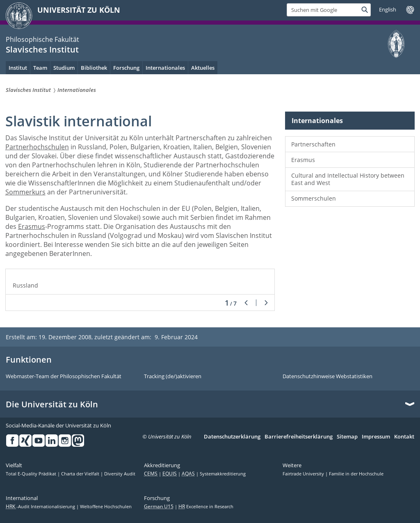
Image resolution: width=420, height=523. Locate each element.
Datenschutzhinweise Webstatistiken (328, 377)
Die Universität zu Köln (52, 404)
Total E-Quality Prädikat (32, 474)
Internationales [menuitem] (165, 68)
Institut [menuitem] (18, 68)
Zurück (246, 303)
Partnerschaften (313, 144)
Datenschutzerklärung (232, 437)
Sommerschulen (314, 198)
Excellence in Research (206, 507)
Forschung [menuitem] (126, 68)
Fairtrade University (304, 474)
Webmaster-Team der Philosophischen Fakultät (64, 377)
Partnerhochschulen (37, 147)
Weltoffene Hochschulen (106, 507)
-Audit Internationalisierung (41, 507)
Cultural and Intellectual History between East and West (348, 179)
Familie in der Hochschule (356, 474)
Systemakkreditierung (223, 474)
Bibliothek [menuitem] (94, 68)
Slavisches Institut (42, 49)
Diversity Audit (120, 474)
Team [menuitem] (40, 68)
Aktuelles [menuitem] (203, 68)
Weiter (266, 303)
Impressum (376, 437)
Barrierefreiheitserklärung (299, 437)
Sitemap (347, 437)
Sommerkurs (25, 192)
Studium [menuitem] (64, 68)
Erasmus (32, 226)
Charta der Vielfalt (81, 474)
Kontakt (404, 437)
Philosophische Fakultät (42, 39)
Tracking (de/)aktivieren (173, 377)
